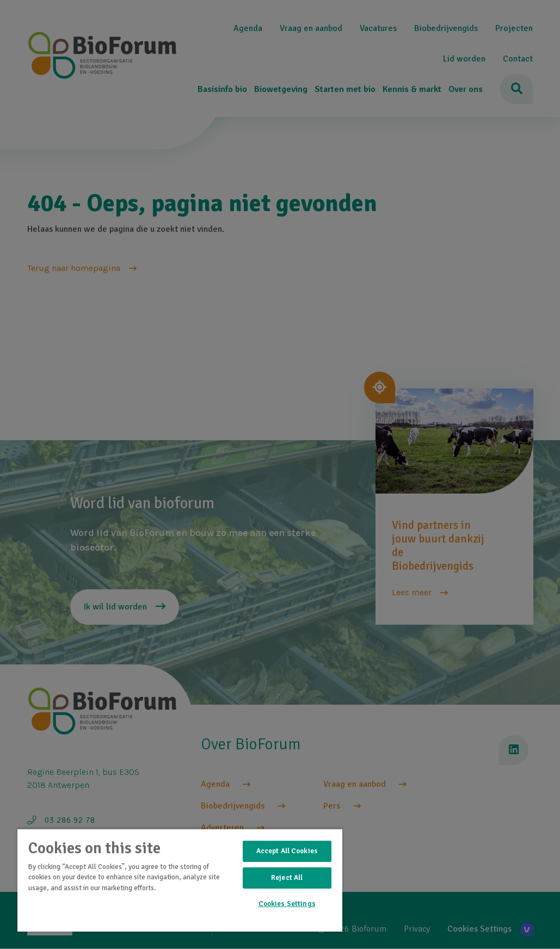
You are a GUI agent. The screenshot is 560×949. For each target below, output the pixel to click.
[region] (180, 880)
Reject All (287, 878)
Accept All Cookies (287, 851)
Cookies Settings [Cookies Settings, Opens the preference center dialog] (287, 904)
